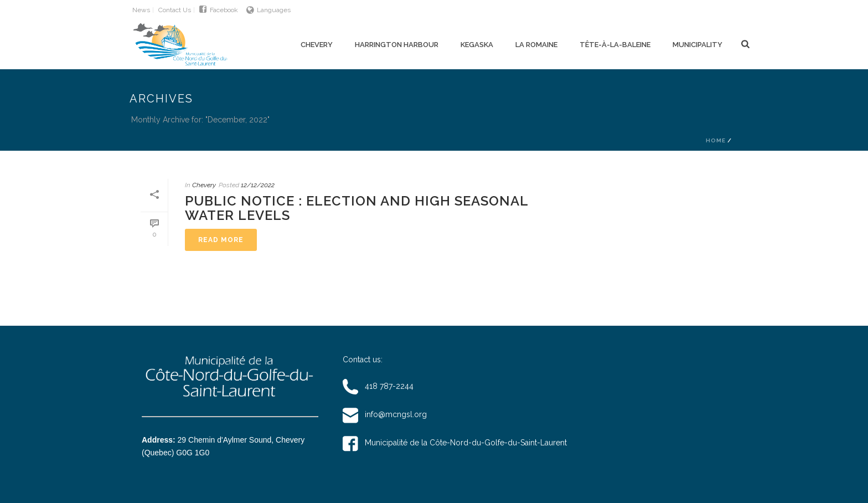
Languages (268, 10)
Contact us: (363, 360)
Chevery (317, 45)
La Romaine (536, 45)
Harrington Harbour (397, 45)
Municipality (697, 45)
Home (716, 140)
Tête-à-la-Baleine (615, 45)
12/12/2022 (258, 185)
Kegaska (477, 45)
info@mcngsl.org (385, 414)
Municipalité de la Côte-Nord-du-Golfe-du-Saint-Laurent (455, 443)
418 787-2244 (378, 386)
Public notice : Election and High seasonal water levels (356, 208)
